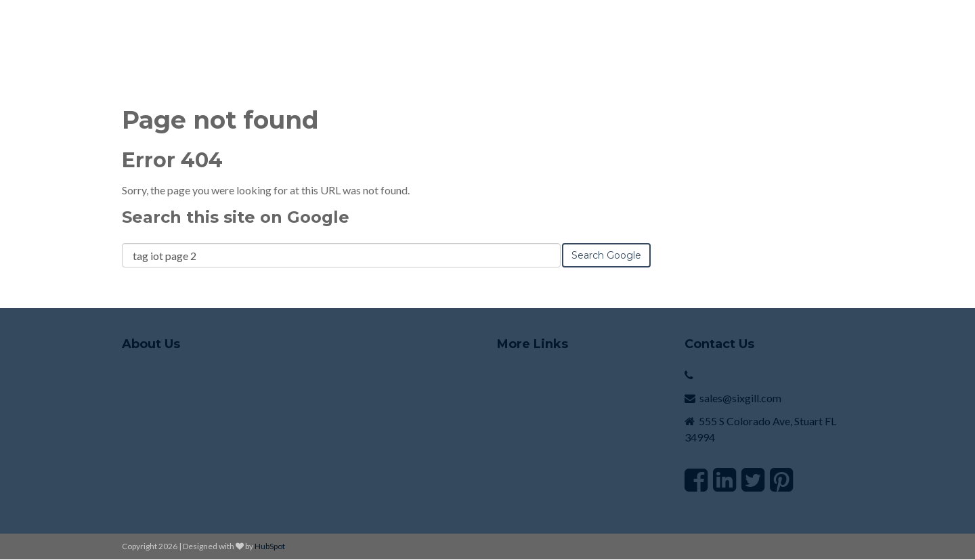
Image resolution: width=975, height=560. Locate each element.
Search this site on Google (236, 217)
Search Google (606, 255)
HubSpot (270, 546)
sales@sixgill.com (740, 398)
